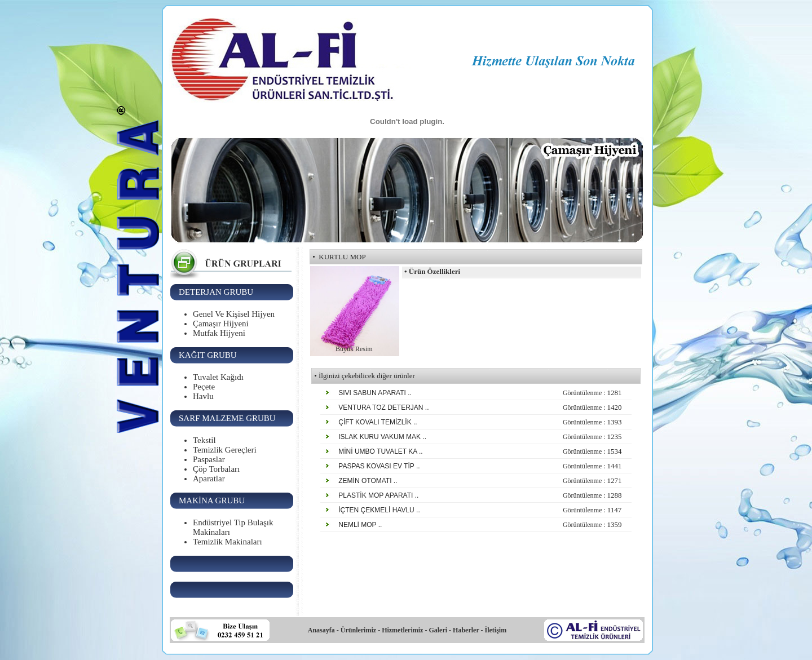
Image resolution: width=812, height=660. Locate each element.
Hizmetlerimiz (402, 630)
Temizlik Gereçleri (225, 450)
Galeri (438, 630)
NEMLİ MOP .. (361, 525)
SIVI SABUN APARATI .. (376, 393)
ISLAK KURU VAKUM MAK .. (384, 437)
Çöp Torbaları (216, 469)
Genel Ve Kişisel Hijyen (234, 314)
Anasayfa (321, 630)
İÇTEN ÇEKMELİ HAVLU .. (380, 510)
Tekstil (204, 440)
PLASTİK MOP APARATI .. (380, 495)
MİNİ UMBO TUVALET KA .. (382, 451)
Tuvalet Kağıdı (218, 377)
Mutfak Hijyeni (219, 333)
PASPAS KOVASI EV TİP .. (380, 466)
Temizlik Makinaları (228, 542)
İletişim (496, 630)
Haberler (465, 630)
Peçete (204, 387)
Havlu (203, 396)
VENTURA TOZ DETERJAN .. (385, 407)
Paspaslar (209, 459)
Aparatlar (209, 479)
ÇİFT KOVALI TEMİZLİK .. (379, 422)
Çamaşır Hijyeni (221, 324)
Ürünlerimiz (358, 630)
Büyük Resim (354, 349)
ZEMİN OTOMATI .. (369, 481)
